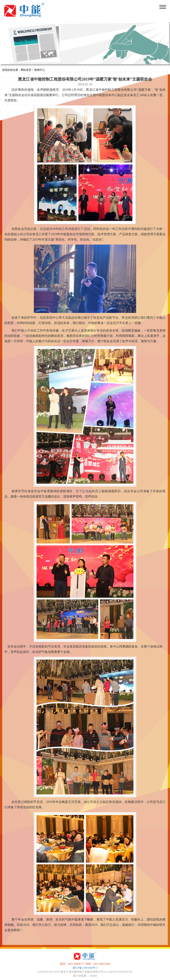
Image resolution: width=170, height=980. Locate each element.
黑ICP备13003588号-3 (85, 968)
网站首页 (26, 70)
